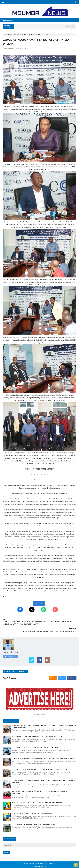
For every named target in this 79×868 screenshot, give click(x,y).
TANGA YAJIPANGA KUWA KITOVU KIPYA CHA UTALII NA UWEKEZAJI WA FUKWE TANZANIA (43, 759)
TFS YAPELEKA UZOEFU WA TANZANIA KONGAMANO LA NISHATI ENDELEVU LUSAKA (41, 770)
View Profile (10, 656)
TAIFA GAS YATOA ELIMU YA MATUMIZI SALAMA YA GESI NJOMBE (34, 825)
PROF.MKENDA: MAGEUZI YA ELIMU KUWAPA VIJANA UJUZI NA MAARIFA (37, 803)
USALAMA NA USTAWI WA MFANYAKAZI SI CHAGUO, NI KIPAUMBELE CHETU (38, 737)
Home (6, 35)
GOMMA (44, 866)
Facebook (72, 678)
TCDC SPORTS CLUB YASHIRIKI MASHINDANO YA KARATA (32, 814)
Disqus (62, 678)
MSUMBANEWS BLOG (29, 863)
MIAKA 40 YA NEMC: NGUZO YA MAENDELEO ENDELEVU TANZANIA (35, 748)
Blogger (53, 678)
